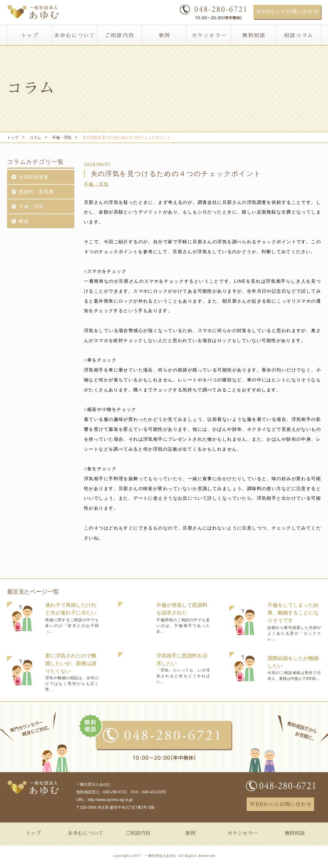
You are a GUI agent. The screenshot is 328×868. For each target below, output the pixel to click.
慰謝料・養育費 (32, 192)
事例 (164, 36)
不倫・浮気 (96, 184)
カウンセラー (209, 36)
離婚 (20, 221)
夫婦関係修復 (30, 177)
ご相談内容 (119, 36)
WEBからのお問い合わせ (287, 12)
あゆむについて (75, 36)
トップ (30, 36)
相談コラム (299, 36)
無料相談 (254, 36)
